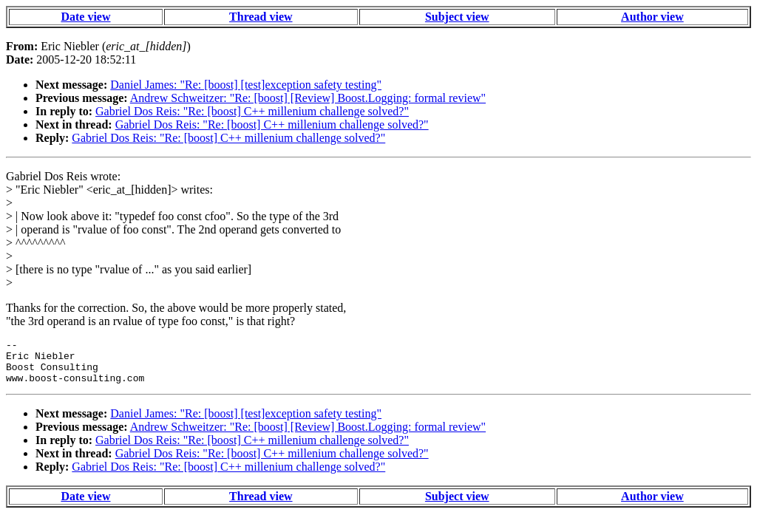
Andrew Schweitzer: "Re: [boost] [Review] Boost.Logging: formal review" (308, 98)
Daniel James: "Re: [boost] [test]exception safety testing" (246, 85)
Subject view (457, 17)
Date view (85, 17)
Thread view (261, 17)
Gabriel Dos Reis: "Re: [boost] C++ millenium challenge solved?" (252, 111)
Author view (652, 17)
